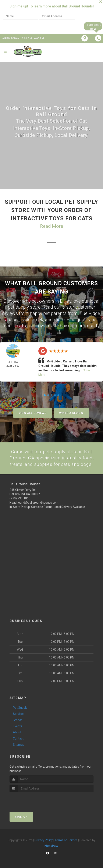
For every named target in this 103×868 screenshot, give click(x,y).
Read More (52, 226)
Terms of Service (66, 840)
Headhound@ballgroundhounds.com (34, 503)
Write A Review (71, 413)
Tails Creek (32, 319)
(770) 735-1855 (20, 499)
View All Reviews (33, 413)
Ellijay (66, 301)
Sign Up (21, 817)
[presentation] (18, 26)
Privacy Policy (44, 840)
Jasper (12, 319)
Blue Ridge (89, 313)
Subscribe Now (93, 26)
